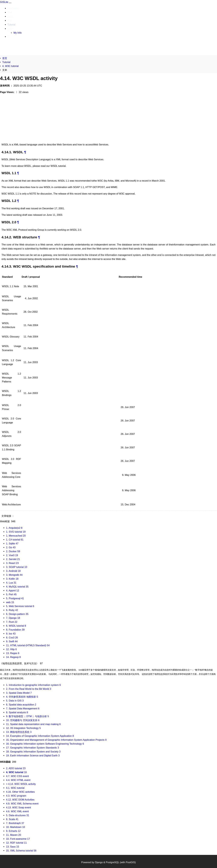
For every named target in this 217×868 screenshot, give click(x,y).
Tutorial (12, 25)
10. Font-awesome (18, 839)
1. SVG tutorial (16, 532)
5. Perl (11, 594)
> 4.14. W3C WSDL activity (21, 784)
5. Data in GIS (15, 701)
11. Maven (13, 835)
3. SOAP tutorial (17, 567)
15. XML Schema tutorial (21, 851)
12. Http (11, 649)
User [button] (10, 29)
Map (10, 12)
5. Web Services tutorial (20, 606)
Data (10, 16)
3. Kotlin (12, 579)
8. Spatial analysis (17, 712)
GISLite (4, 2)
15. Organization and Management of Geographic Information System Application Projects (56, 740)
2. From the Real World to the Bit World (29, 689)
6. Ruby (12, 610)
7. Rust (12, 622)
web (10, 602)
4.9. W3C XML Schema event (22, 804)
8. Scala (12, 819)
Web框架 (8, 521)
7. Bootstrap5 (15, 823)
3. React (12, 563)
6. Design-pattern (17, 614)
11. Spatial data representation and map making (33, 724)
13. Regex (13, 653)
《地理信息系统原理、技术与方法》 (21, 663)
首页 (5, 58)
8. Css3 (12, 637)
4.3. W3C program (16, 796)
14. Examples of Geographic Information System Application (40, 736)
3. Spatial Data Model (19, 693)
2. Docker (13, 551)
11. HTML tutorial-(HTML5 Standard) (28, 645)
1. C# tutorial (15, 540)
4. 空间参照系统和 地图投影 (22, 697)
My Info (18, 33)
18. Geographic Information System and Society (33, 752)
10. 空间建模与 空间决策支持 (23, 720)
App (10, 21)
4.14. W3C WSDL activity (29, 516)
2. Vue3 (12, 555)
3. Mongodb (14, 575)
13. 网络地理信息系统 (19, 732)
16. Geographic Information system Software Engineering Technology (45, 744)
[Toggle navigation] (10, 3)
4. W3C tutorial (10, 66)
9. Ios (11, 634)
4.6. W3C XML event (17, 811)
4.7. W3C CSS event (17, 776)
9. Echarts (13, 831)
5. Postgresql (15, 598)
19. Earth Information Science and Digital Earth (33, 755)
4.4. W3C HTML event (18, 780)
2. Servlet (13, 559)
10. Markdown (16, 827)
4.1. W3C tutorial (15, 788)
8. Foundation (15, 630)
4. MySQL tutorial (17, 587)
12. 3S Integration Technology (23, 728)
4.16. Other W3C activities (20, 792)
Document (13, 8)
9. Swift (12, 641)
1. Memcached (16, 536)
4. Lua (11, 583)
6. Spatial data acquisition (21, 705)
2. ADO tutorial (16, 768)
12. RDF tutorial (16, 843)
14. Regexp (13, 657)
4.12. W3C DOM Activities (20, 800)
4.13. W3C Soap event (18, 807)
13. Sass (13, 847)
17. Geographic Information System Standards (32, 748)
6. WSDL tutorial (16, 626)
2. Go (11, 547)
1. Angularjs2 (14, 528)
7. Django (13, 618)
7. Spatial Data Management (23, 708)
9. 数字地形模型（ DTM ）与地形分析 (28, 716)
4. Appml (13, 590)
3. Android (13, 571)
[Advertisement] (108, 119)
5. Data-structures (18, 815)
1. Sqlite (12, 543)
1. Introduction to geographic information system (33, 685)
